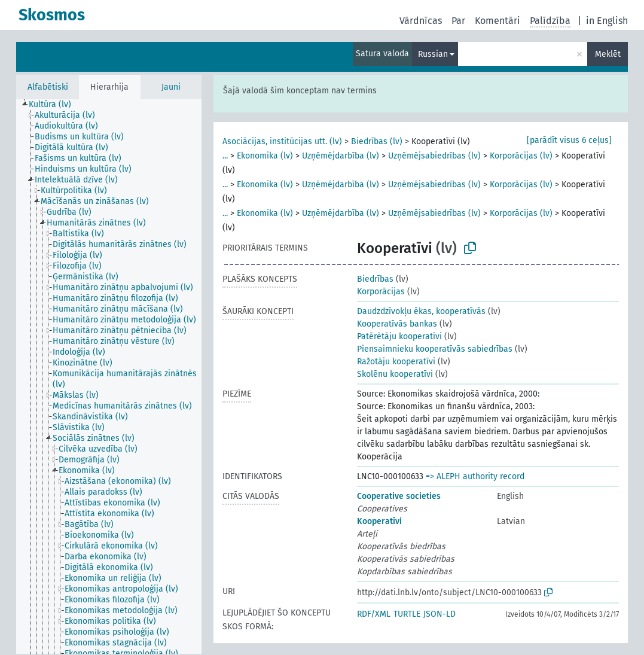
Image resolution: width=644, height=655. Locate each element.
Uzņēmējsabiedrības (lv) (434, 156)
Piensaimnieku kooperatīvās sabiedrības (435, 349)
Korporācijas (381, 292)
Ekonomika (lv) (265, 156)
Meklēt (608, 54)
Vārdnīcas (421, 21)
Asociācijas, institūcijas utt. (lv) (282, 141)
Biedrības (375, 279)
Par (458, 21)
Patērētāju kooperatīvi (399, 336)
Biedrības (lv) (377, 141)
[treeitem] (55, 105)
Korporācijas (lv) (521, 156)
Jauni (171, 87)
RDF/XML (374, 614)
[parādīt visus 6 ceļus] (569, 140)
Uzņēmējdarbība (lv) (341, 156)
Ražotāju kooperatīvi (396, 362)
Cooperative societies (399, 496)
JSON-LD (439, 614)
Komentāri (498, 21)
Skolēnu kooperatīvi (395, 374)
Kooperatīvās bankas (397, 324)
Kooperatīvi (379, 521)
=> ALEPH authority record (475, 476)
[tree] (109, 377)
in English (607, 21)
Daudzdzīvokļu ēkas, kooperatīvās (421, 311)
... (225, 156)
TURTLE (407, 614)
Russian (433, 54)
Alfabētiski (48, 87)
